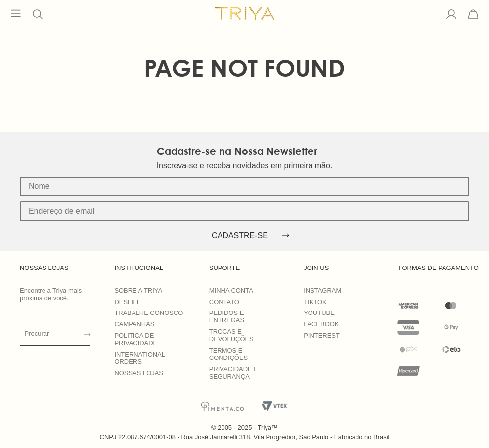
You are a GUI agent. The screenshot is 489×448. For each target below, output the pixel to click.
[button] (38, 14)
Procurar (37, 334)
